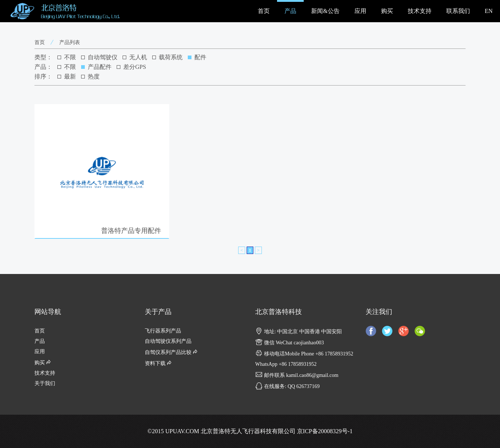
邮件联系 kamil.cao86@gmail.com (297, 375)
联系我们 (458, 11)
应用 (360, 11)
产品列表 (70, 42)
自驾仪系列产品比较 (172, 352)
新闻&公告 (325, 11)
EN (489, 11)
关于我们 (45, 383)
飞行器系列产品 (163, 331)
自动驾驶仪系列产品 (168, 341)
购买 (387, 11)
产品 (290, 11)
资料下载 (159, 363)
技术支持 (420, 11)
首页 (264, 11)
